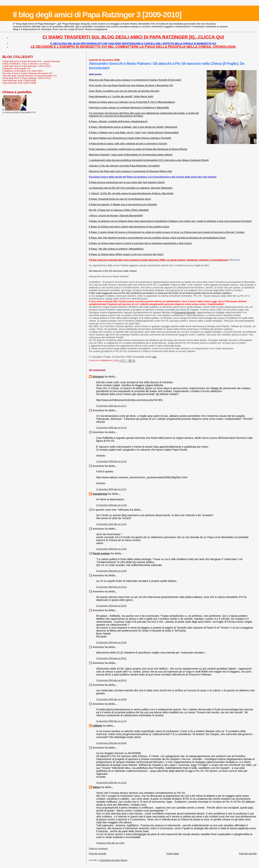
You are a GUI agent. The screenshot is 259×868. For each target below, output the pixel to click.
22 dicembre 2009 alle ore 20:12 (111, 587)
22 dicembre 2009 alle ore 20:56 (111, 642)
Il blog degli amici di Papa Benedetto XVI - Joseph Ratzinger (31, 61)
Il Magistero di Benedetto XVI (16, 68)
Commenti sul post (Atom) (113, 860)
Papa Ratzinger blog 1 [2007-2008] (19, 83)
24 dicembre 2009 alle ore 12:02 (111, 783)
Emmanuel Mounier (185, 312)
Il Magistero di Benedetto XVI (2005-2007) (23, 71)
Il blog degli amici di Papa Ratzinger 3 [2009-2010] (97, 15)
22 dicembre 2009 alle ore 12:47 (111, 489)
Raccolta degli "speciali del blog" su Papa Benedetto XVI (30, 76)
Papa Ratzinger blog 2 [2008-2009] (19, 80)
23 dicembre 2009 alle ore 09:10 (111, 680)
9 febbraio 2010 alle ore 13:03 (110, 843)
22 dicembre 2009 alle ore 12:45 (111, 461)
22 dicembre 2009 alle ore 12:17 (111, 406)
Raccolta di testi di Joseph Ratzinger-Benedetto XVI (27, 73)
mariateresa (100, 494)
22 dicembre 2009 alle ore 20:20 (111, 606)
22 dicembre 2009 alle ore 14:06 (111, 571)
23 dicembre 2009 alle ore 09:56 (111, 699)
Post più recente (98, 854)
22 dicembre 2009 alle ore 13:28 (111, 505)
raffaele (97, 726)
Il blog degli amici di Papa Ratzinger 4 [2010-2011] (27, 78)
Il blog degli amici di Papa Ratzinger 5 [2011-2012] (27, 66)
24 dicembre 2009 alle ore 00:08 (111, 743)
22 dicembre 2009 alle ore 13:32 (111, 524)
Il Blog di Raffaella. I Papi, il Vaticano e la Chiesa (26, 64)
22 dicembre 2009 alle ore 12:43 (111, 428)
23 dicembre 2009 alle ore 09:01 (111, 658)
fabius (97, 787)
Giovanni (98, 377)
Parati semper (101, 553)
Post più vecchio (248, 854)
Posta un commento (98, 848)
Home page (173, 854)
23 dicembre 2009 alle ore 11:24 (111, 721)
